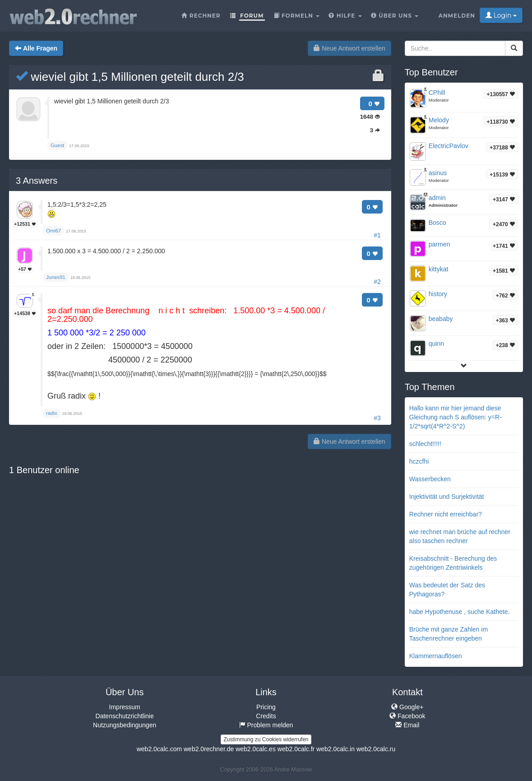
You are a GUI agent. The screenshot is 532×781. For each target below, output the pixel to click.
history (438, 294)
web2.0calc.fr (296, 749)
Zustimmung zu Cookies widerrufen (266, 739)
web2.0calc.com (159, 749)
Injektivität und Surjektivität (447, 497)
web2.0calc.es (256, 749)
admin (437, 198)
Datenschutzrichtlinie (125, 716)
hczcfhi (419, 461)
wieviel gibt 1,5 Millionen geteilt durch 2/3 (130, 77)
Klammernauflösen (436, 656)
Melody (439, 120)
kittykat (439, 269)
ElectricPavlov (449, 146)
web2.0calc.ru (376, 749)
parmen (439, 244)
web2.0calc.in (335, 749)
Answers (37, 181)
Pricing (266, 707)
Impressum (125, 707)
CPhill (437, 93)
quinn (436, 344)
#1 (377, 235)
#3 (377, 418)
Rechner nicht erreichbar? (446, 514)
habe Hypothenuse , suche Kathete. (460, 612)
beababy (441, 319)
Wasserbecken (430, 479)
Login (501, 15)
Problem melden (266, 725)
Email (407, 725)
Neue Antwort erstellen (349, 48)
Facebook (407, 716)
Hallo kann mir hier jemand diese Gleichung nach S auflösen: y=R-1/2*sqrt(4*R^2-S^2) (456, 417)
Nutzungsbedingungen (125, 725)
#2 (377, 282)
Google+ (407, 707)
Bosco (437, 223)
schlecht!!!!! (425, 444)
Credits (266, 716)
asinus (438, 173)
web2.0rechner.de (209, 749)
